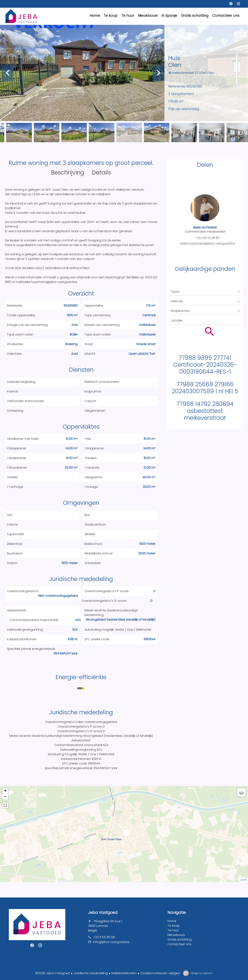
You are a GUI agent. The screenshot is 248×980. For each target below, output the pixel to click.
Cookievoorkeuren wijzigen (160, 973)
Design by (201, 973)
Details (101, 173)
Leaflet (244, 880)
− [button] (5, 797)
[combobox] (205, 292)
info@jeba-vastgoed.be (111, 942)
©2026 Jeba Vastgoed (53, 973)
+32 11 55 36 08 (104, 937)
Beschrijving (68, 173)
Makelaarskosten (124, 973)
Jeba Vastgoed (103, 912)
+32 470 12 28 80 (207, 238)
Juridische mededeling (91, 973)
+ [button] (5, 791)
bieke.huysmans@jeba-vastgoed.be (208, 243)
